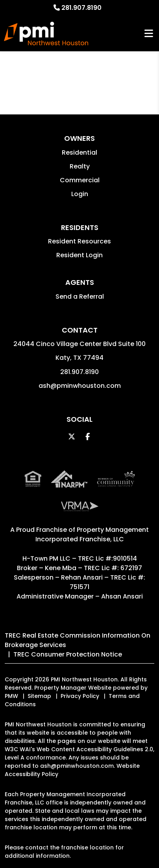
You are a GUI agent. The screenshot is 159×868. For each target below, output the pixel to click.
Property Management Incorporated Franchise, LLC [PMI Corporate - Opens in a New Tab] (92, 534)
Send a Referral (80, 297)
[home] (46, 34)
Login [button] (80, 194)
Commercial (80, 180)
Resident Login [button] (79, 255)
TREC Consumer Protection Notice (68, 654)
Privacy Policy (80, 696)
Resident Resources (79, 241)
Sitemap (39, 696)
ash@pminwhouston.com (80, 386)
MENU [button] (149, 34)
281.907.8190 (81, 8)
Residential (79, 152)
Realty (80, 166)
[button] (72, 437)
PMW (11, 696)
